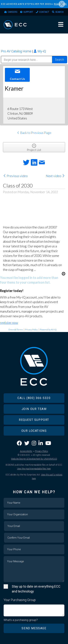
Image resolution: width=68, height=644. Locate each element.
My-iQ (40, 51)
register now (9, 323)
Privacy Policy (31, 330)
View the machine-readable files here (34, 469)
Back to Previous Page (34, 133)
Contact (44, 12)
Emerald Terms (16, 330)
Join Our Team (34, 409)
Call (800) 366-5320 (34, 398)
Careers (12, 12)
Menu (61, 24)
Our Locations (34, 431)
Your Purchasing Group (20, 600)
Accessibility (26, 451)
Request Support (34, 420)
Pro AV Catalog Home (17, 51)
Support (28, 12)
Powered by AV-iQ (48, 330)
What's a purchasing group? (21, 620)
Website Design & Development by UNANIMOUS (34, 459)
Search (59, 12)
